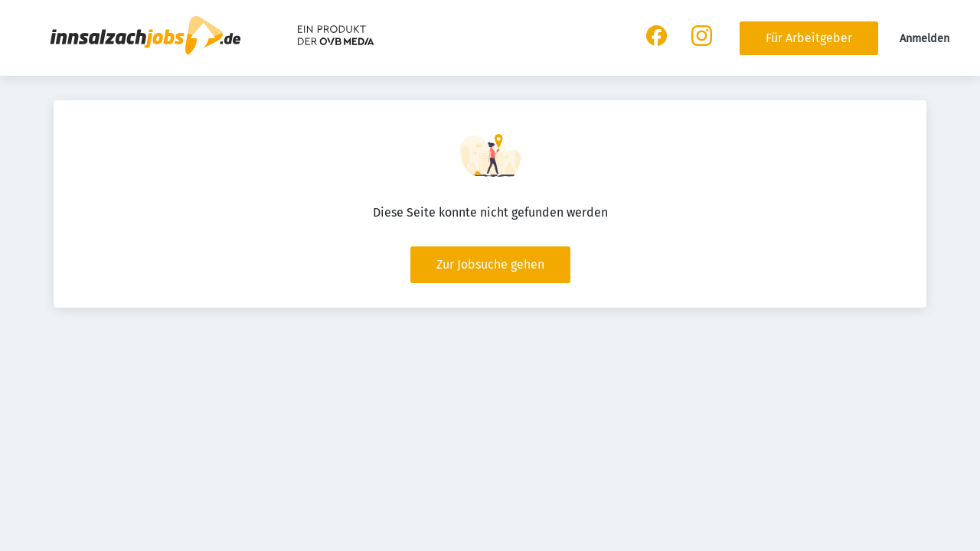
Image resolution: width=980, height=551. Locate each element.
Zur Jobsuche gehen (490, 264)
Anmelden (924, 39)
